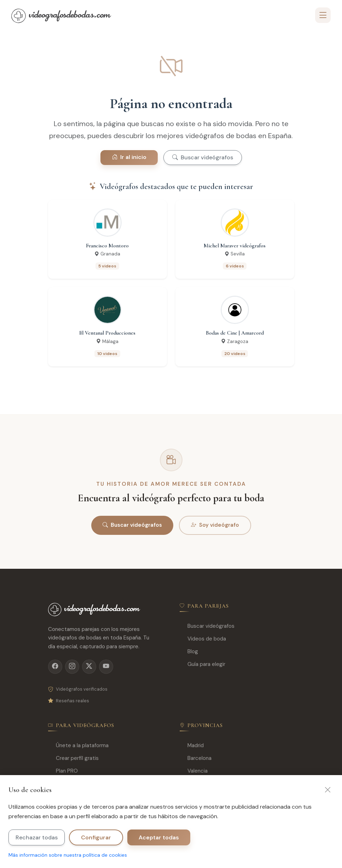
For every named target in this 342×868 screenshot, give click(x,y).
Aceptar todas (159, 837)
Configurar (96, 837)
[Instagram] (72, 667)
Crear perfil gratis (73, 758)
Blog (189, 652)
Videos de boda (203, 639)
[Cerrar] (328, 790)
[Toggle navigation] (323, 15)
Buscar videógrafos (203, 157)
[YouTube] (106, 667)
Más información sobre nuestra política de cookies (68, 855)
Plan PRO (63, 771)
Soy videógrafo (215, 525)
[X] (89, 667)
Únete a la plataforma (78, 746)
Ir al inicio (129, 157)
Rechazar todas (37, 837)
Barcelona (196, 758)
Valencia (194, 771)
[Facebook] (55, 667)
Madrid (192, 746)
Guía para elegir (202, 664)
